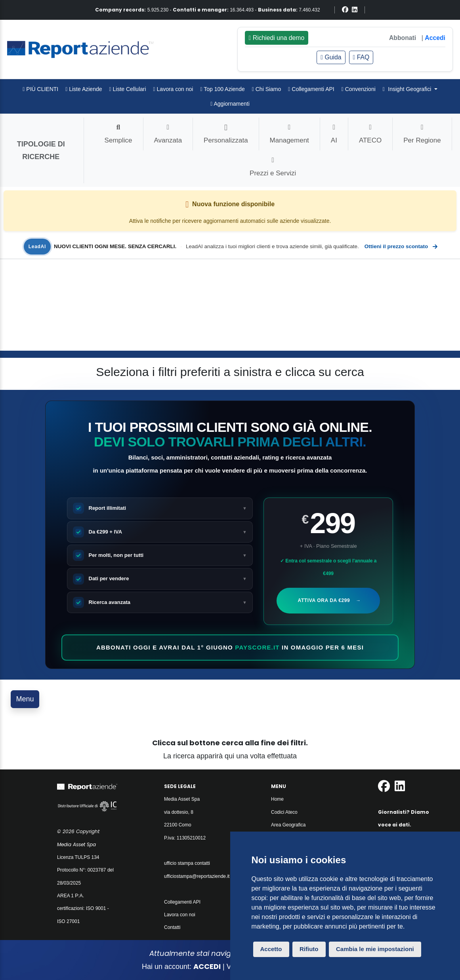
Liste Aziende (84, 89)
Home (277, 799)
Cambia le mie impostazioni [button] (375, 949)
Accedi (435, 38)
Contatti (172, 927)
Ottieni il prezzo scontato (401, 247)
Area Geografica (288, 825)
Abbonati (403, 38)
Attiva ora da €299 (329, 600)
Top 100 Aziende (222, 89)
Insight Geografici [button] (408, 89)
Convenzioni (359, 89)
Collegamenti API (311, 89)
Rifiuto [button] (309, 949)
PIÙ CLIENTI (40, 89)
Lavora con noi (173, 89)
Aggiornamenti (230, 104)
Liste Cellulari (128, 89)
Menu (25, 699)
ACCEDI (207, 966)
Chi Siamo (267, 89)
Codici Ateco (284, 812)
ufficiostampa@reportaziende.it (197, 876)
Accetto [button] (271, 949)
